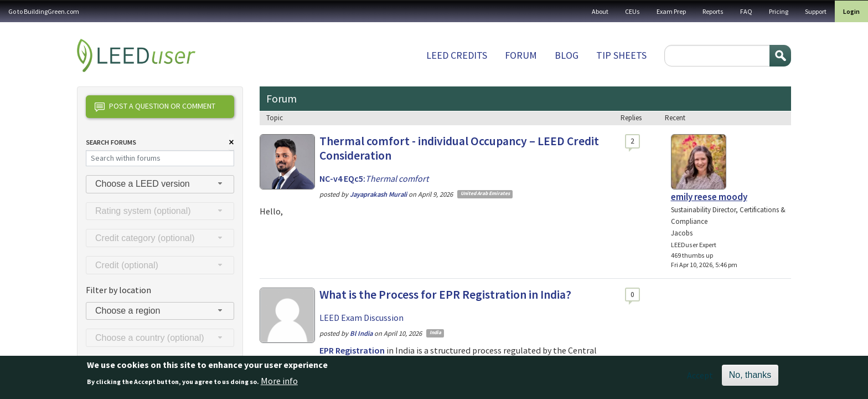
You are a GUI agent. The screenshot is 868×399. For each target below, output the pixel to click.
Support (816, 11)
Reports (713, 11)
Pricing (779, 11)
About (600, 11)
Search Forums (111, 142)
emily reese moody (709, 197)
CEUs (632, 11)
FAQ (746, 11)
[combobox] (160, 184)
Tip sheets (621, 55)
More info (279, 385)
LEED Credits (457, 55)
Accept (700, 380)
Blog (567, 55)
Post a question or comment (155, 107)
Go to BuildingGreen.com (44, 11)
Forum (521, 55)
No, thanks (750, 379)
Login (851, 11)
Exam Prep (671, 11)
